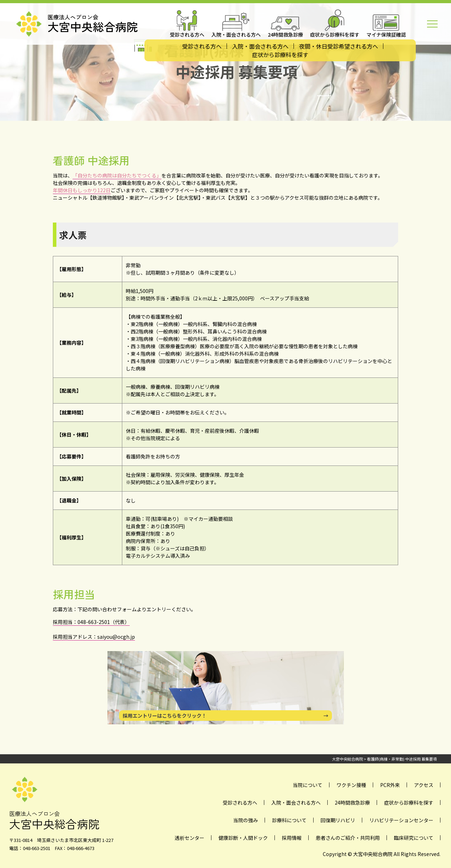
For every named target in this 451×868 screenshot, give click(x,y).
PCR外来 (390, 785)
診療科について (289, 820)
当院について (308, 785)
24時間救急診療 (352, 803)
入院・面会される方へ (260, 46)
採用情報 (292, 838)
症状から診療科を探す (280, 55)
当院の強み (246, 820)
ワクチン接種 (351, 785)
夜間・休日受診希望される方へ (339, 46)
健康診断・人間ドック (243, 838)
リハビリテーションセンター (401, 820)
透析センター (190, 838)
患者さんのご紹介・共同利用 (348, 838)
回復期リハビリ (338, 820)
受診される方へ (202, 46)
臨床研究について (414, 838)
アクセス (424, 785)
